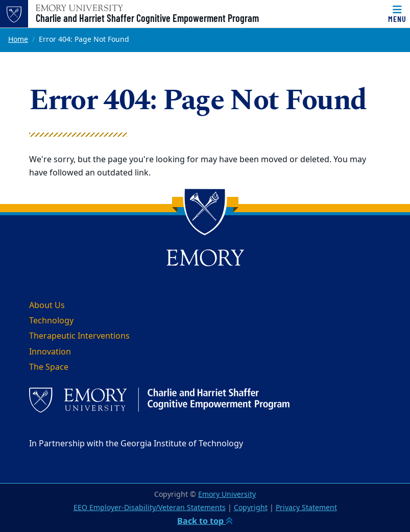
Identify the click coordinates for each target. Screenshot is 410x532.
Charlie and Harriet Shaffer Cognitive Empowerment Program (147, 18)
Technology (51, 321)
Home (18, 40)
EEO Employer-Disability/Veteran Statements (150, 508)
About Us (47, 306)
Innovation (50, 352)
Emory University (227, 495)
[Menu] (397, 14)
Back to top (205, 521)
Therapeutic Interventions (79, 336)
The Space (49, 367)
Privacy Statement (306, 508)
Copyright (251, 508)
